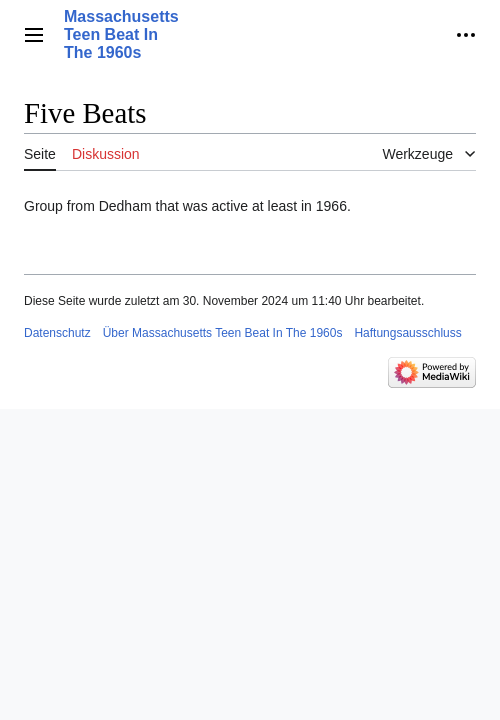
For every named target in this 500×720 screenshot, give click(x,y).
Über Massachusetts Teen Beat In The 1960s (223, 333)
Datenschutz (57, 333)
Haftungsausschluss (407, 333)
